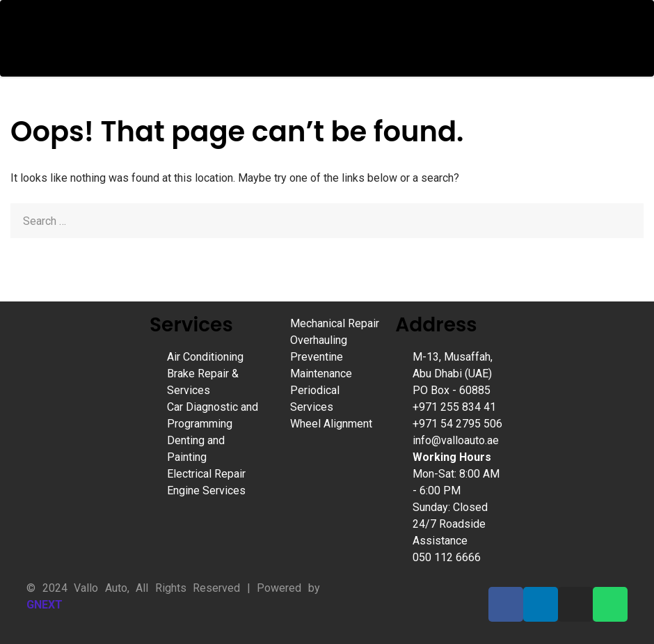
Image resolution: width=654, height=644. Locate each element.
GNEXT (45, 605)
